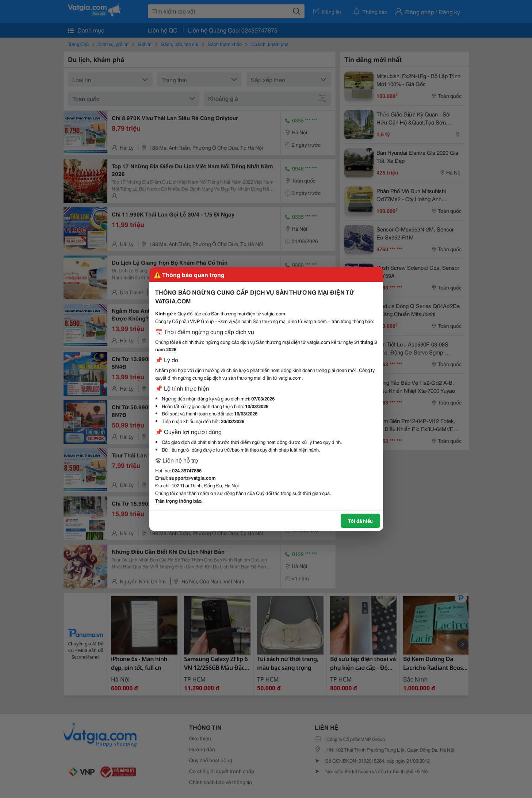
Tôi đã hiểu (360, 521)
